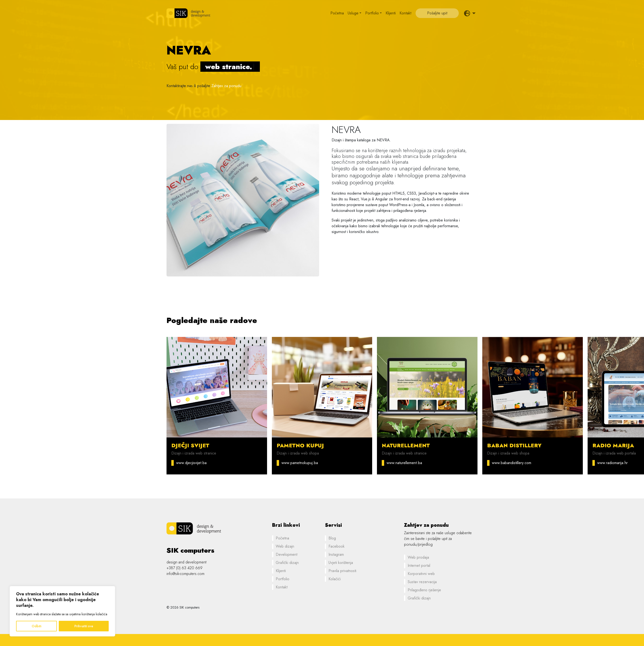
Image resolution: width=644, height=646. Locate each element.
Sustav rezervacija (422, 582)
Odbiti (36, 626)
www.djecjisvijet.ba (191, 463)
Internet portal (419, 565)
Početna (337, 13)
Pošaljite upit (437, 13)
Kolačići (335, 579)
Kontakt (405, 13)
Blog (332, 538)
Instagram (336, 554)
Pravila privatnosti (342, 571)
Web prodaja (418, 557)
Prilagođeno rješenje (424, 590)
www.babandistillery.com (512, 463)
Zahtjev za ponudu (226, 86)
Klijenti (391, 13)
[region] (62, 611)
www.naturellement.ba (404, 463)
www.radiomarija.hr (612, 463)
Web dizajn (285, 546)
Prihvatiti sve (84, 626)
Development (286, 554)
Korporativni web (421, 574)
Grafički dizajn (287, 563)
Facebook (337, 546)
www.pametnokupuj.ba (300, 463)
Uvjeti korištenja (341, 563)
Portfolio (372, 13)
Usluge (353, 13)
